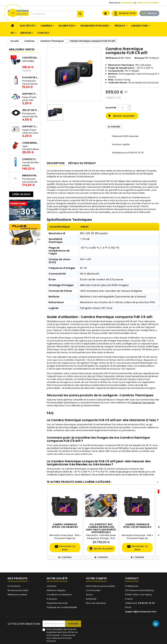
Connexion (127, 3)
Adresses (91, 599)
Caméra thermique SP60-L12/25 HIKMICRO (137, 526)
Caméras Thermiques (143, 403)
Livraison (52, 586)
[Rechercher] (57, 14)
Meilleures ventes (17, 595)
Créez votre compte (148, 3)
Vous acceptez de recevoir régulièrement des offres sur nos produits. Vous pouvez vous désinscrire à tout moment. (62, 635)
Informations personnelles (101, 586)
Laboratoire (139, 26)
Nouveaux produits (18, 590)
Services (26, 33)
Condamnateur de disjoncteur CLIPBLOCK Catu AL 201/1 (31, 143)
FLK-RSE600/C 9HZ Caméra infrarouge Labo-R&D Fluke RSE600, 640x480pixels (101, 528)
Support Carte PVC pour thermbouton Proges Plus (31, 126)
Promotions (14, 586)
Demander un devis (65, 548)
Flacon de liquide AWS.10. (31, 77)
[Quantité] (123, 108)
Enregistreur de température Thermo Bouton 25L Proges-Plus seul (31, 176)
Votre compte (96, 578)
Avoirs (89, 595)
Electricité (27, 26)
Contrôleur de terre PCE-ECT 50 (31, 58)
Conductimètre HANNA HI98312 (31, 159)
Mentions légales (56, 590)
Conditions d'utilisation (59, 595)
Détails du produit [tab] (82, 163)
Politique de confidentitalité (62, 607)
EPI (12, 33)
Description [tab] (56, 163)
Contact (43, 33)
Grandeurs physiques (94, 26)
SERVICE (152, 13)
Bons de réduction (96, 603)
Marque (139, 58)
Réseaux (120, 26)
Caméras (46, 26)
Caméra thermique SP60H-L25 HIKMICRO (65, 526)
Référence (111, 58)
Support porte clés (31, 94)
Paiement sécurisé (57, 603)
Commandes (93, 590)
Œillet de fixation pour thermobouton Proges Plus (31, 110)
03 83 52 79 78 (127, 13)
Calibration (66, 26)
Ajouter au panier (121, 116)
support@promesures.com (141, 612)
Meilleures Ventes (22, 49)
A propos (52, 599)
